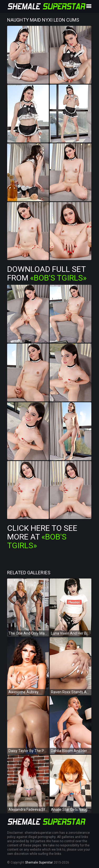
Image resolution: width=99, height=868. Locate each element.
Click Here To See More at (42, 537)
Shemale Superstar (39, 862)
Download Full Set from (47, 273)
